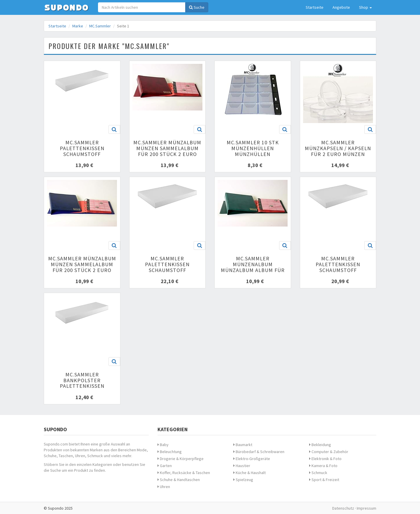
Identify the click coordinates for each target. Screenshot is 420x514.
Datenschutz (343, 508)
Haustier (242, 466)
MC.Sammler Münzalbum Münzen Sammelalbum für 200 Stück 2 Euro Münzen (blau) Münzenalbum (82, 270)
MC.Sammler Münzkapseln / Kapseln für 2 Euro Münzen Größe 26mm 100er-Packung (338, 154)
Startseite (315, 7)
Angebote (341, 7)
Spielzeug (243, 480)
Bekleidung (320, 445)
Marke (78, 26)
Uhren (164, 487)
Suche (197, 7)
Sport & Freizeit (324, 480)
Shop (365, 7)
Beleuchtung (170, 452)
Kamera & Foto (323, 466)
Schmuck (318, 473)
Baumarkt (243, 445)
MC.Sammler (100, 26)
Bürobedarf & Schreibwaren (259, 452)
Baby (163, 445)
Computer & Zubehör (329, 452)
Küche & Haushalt (250, 473)
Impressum (366, 508)
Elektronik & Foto (325, 459)
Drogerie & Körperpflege (181, 459)
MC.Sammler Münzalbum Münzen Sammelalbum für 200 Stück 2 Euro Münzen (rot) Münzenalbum (167, 154)
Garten (165, 466)
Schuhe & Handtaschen (179, 480)
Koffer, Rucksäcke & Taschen (184, 473)
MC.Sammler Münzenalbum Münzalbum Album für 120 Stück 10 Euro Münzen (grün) (253, 270)
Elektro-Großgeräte (252, 459)
